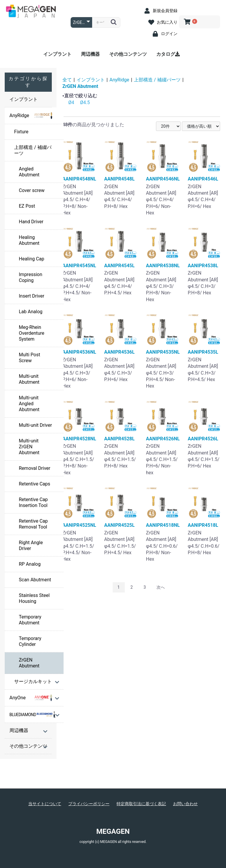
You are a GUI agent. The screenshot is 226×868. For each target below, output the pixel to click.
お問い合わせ (185, 804)
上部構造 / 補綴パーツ (33, 150)
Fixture (21, 132)
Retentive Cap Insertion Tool (33, 502)
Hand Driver (31, 222)
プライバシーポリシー (89, 804)
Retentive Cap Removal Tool (33, 524)
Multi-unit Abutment (29, 379)
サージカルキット (33, 681)
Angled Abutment (29, 172)
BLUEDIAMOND (33, 715)
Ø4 (71, 102)
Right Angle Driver (31, 545)
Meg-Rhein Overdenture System (32, 333)
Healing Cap (31, 259)
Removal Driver (35, 468)
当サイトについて (45, 804)
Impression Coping (31, 277)
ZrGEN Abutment (29, 663)
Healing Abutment (29, 240)
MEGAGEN (113, 831)
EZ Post (27, 206)
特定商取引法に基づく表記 (141, 804)
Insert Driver (31, 296)
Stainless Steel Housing (34, 598)
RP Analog (30, 564)
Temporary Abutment (30, 620)
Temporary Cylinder (30, 641)
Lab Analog (31, 312)
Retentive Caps (34, 484)
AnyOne (31, 698)
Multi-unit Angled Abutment (29, 404)
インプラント (57, 54)
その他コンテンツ (128, 54)
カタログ (168, 54)
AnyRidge (31, 116)
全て (67, 80)
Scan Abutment (35, 580)
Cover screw (32, 190)
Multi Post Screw (29, 358)
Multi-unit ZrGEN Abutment (29, 447)
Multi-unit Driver (35, 425)
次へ (161, 587)
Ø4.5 (85, 102)
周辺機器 (90, 54)
